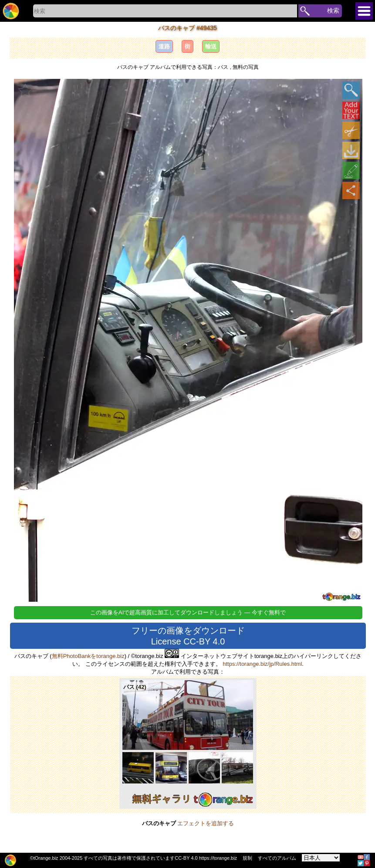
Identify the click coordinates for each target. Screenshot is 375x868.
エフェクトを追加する (206, 823)
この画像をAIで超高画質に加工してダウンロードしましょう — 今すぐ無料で (188, 612)
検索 (333, 10)
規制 (247, 858)
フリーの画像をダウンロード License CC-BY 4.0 (188, 636)
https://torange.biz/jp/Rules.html (262, 664)
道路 (164, 46)
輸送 (211, 46)
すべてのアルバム (277, 858)
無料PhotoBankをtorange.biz (88, 656)
